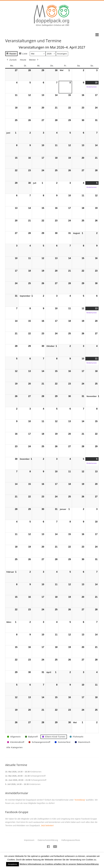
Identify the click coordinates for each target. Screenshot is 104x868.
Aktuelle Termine (16, 765)
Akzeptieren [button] (13, 864)
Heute (23, 60)
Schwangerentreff (38, 776)
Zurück (12, 60)
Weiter (34, 60)
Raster (11, 54)
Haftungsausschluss (71, 840)
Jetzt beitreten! (47, 825)
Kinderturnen (36, 772)
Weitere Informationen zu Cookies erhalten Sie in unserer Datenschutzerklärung (59, 864)
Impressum (29, 840)
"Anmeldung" (80, 800)
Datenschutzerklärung (48, 840)
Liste (23, 54)
